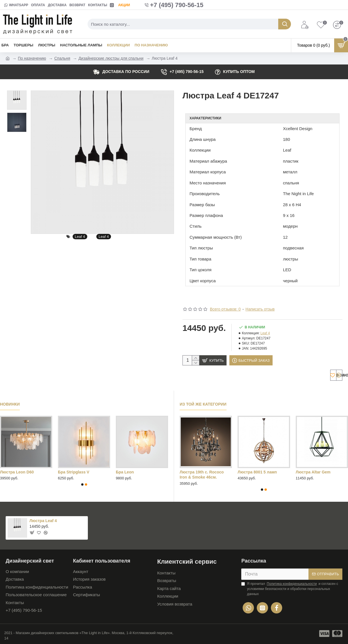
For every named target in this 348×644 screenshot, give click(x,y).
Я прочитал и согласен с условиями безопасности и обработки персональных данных (290, 587)
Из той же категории (203, 403)
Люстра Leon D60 (17, 471)
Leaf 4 (80, 237)
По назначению (32, 58)
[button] (82, 483)
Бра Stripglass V (74, 471)
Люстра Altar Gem (313, 471)
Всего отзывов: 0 (225, 302)
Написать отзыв (260, 302)
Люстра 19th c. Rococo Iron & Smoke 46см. (202, 473)
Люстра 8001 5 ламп (257, 471)
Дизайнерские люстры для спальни (111, 58)
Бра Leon (125, 471)
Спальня (62, 58)
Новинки (10, 403)
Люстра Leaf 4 (43, 519)
